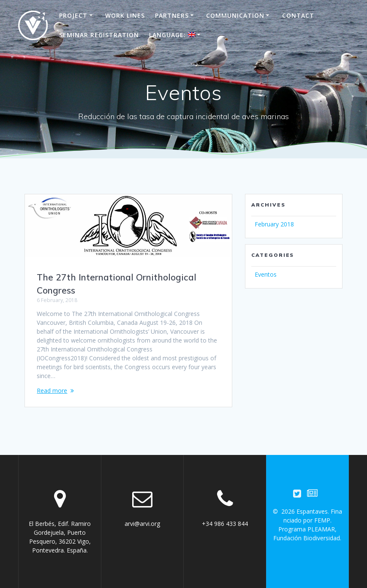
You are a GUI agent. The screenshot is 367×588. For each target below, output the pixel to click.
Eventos (266, 274)
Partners (172, 15)
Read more (52, 391)
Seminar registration (99, 35)
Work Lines (125, 15)
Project (73, 15)
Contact (298, 15)
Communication (235, 15)
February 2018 (274, 224)
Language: (172, 35)
